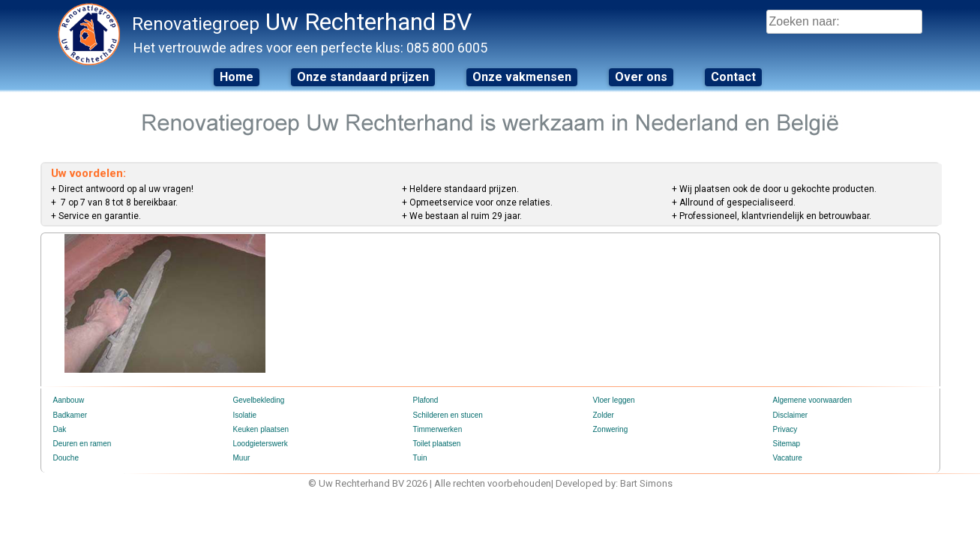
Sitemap (787, 444)
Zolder (604, 415)
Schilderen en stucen (448, 415)
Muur (242, 458)
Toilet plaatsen (437, 444)
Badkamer (70, 415)
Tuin (420, 458)
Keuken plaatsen (261, 429)
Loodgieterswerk (261, 444)
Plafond (426, 400)
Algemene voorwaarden (813, 400)
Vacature (788, 458)
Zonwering (611, 429)
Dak (60, 429)
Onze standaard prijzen (363, 77)
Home (237, 77)
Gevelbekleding (259, 400)
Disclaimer (791, 415)
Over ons (641, 77)
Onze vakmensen (522, 77)
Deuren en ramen (82, 444)
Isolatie (245, 415)
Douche (66, 458)
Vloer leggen (614, 400)
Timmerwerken (438, 429)
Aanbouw (69, 400)
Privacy (785, 429)
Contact (733, 77)
